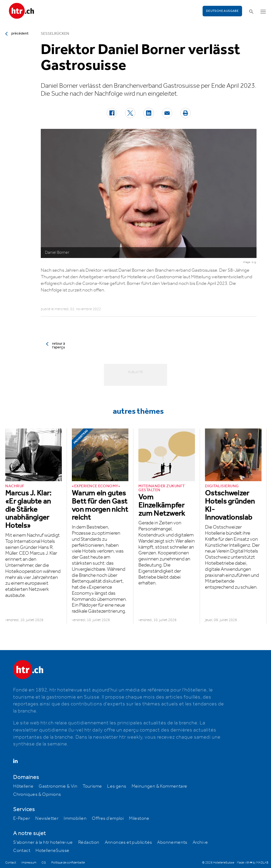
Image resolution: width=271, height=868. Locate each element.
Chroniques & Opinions (37, 794)
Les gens (117, 786)
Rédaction (89, 842)
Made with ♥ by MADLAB (253, 863)
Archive (200, 842)
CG (44, 863)
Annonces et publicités (128, 842)
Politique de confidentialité (68, 863)
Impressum (29, 863)
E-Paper (22, 818)
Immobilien (75, 818)
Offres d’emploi (108, 818)
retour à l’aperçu (59, 345)
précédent (20, 33)
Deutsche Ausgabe (222, 11)
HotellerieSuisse (52, 851)
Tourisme (92, 786)
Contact (22, 851)
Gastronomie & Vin (58, 786)
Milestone (139, 818)
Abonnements (172, 842)
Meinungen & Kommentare (159, 786)
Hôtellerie (23, 786)
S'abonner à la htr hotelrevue (43, 842)
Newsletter (47, 818)
